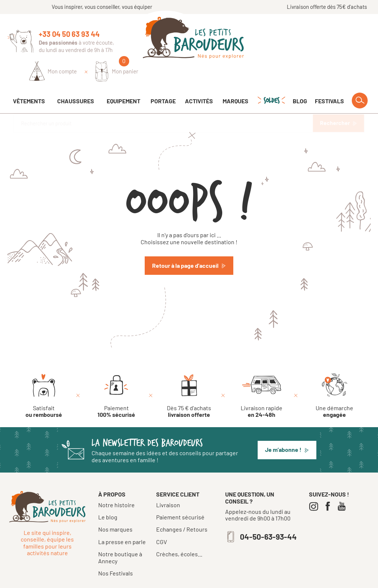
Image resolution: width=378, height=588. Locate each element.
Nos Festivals (116, 552)
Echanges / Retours (182, 509)
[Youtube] (343, 486)
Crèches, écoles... (179, 533)
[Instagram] (315, 486)
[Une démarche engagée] (334, 375)
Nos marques (115, 509)
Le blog (108, 496)
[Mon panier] (349, 39)
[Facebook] (329, 486)
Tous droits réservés (161, 580)
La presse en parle (122, 521)
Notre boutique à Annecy (120, 537)
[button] (287, 429)
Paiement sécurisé (180, 497)
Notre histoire (116, 484)
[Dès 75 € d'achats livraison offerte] (189, 375)
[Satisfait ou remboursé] (44, 375)
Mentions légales (210, 580)
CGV (161, 521)
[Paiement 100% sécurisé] (116, 375)
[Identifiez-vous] (286, 39)
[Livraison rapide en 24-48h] (262, 375)
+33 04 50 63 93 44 (69, 34)
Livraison (168, 484)
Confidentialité (253, 580)
